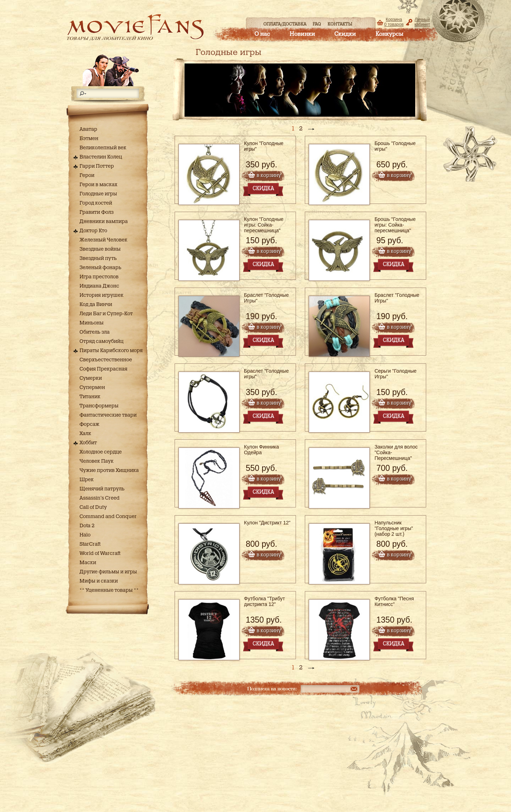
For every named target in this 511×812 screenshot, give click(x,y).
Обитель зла (95, 332)
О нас (262, 34)
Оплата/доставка (285, 24)
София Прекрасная (103, 369)
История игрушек (101, 295)
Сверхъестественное (106, 360)
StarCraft (90, 544)
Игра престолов (99, 277)
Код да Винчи (96, 305)
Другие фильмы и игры (108, 572)
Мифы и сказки (99, 581)
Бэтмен (89, 139)
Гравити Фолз (97, 212)
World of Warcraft (100, 554)
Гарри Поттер (97, 166)
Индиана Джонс (99, 286)
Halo (85, 535)
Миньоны (92, 323)
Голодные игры (98, 194)
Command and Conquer (108, 517)
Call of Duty (93, 507)
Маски (88, 563)
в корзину (269, 176)
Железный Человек (103, 240)
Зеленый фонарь (100, 268)
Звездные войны (100, 249)
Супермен (92, 388)
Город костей (96, 203)
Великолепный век (103, 148)
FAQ (317, 24)
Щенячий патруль (102, 489)
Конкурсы (389, 34)
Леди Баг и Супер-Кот (106, 314)
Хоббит (88, 443)
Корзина (394, 22)
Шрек (87, 480)
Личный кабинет (422, 22)
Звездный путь (98, 258)
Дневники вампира (104, 222)
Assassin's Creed (100, 498)
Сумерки (91, 378)
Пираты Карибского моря (111, 351)
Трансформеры (99, 406)
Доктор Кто (93, 231)
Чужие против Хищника (109, 471)
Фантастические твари (108, 415)
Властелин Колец (101, 157)
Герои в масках (98, 185)
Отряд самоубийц (101, 341)
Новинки (302, 34)
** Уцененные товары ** (109, 590)
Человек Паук (97, 461)
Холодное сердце (101, 452)
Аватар (88, 129)
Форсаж (89, 424)
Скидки (345, 34)
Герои (87, 176)
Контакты (340, 24)
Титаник (90, 397)
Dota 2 (87, 526)
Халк (85, 434)
